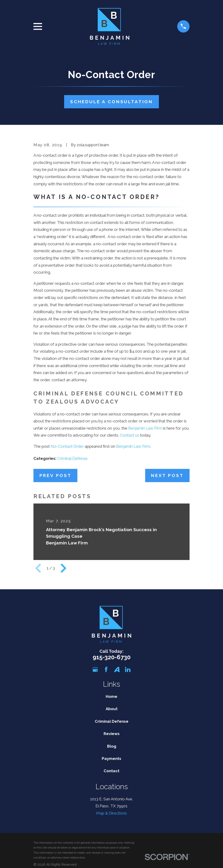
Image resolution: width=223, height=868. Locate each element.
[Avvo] (117, 669)
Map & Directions (111, 813)
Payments (111, 759)
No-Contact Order (67, 446)
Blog (112, 746)
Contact (111, 771)
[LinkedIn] (128, 669)
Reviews (112, 734)
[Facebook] (106, 669)
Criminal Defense (72, 458)
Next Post (167, 475)
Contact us (130, 435)
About (112, 709)
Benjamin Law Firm (145, 428)
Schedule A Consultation (111, 102)
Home (111, 696)
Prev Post (56, 475)
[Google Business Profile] (95, 669)
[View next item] (63, 568)
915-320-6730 (112, 657)
